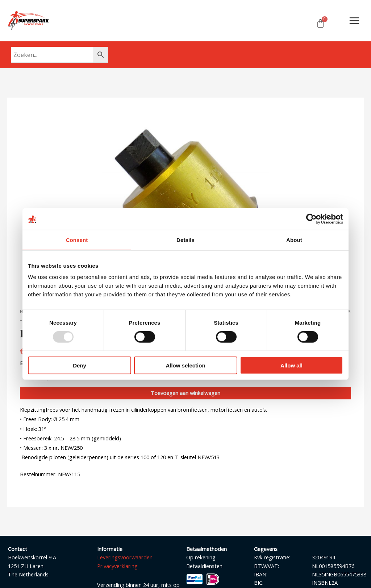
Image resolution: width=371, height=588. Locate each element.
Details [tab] (185, 240)
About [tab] (294, 240)
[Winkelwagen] (320, 24)
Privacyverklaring (117, 566)
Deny (80, 365)
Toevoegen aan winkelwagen (185, 393)
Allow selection (185, 365)
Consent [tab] (77, 240)
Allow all (291, 365)
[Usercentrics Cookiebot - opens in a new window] (311, 219)
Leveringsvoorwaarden (125, 558)
